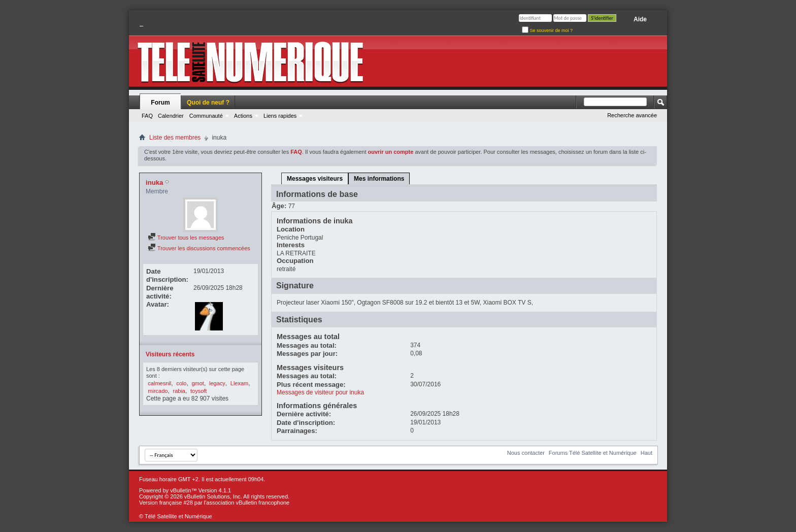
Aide (640, 19)
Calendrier (171, 116)
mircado (158, 391)
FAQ (147, 116)
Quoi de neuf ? (208, 103)
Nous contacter (526, 453)
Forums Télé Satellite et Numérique (593, 453)
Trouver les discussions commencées (199, 248)
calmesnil (159, 383)
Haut (646, 453)
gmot (197, 383)
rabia (179, 391)
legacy (217, 383)
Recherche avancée (632, 115)
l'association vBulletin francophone (247, 503)
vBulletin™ (184, 490)
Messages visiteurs (315, 179)
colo (181, 383)
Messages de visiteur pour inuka (320, 392)
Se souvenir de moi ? (547, 30)
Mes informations (379, 179)
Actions (243, 116)
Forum (160, 103)
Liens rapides (280, 116)
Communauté (206, 116)
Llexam (239, 383)
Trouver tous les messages (186, 238)
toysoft (198, 391)
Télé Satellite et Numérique (178, 516)
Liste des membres (175, 138)
